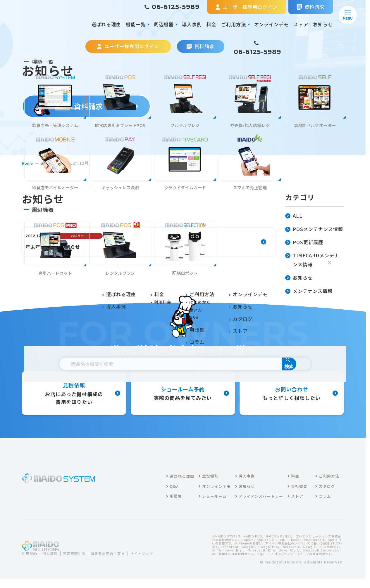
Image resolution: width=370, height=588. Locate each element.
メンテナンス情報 (309, 291)
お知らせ (323, 24)
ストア (301, 24)
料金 (211, 24)
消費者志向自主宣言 (119, 560)
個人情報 (54, 560)
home (28, 163)
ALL (294, 216)
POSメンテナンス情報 (314, 229)
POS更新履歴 (304, 243)
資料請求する (86, 106)
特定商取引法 (81, 560)
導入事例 (192, 24)
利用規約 (31, 560)
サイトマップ (38, 567)
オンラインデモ (272, 24)
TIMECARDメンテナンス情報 (312, 260)
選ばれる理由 (106, 24)
